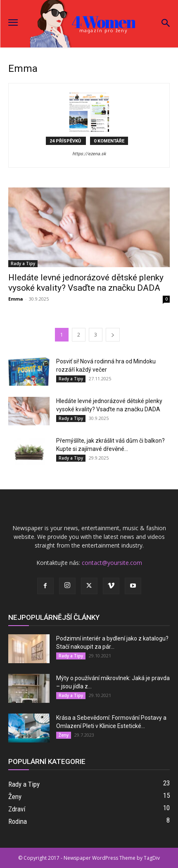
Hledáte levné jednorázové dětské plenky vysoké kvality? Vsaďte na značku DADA (86, 283)
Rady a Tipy (23, 263)
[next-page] (113, 335)
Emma (16, 299)
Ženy (64, 735)
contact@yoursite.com (112, 563)
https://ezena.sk (89, 154)
